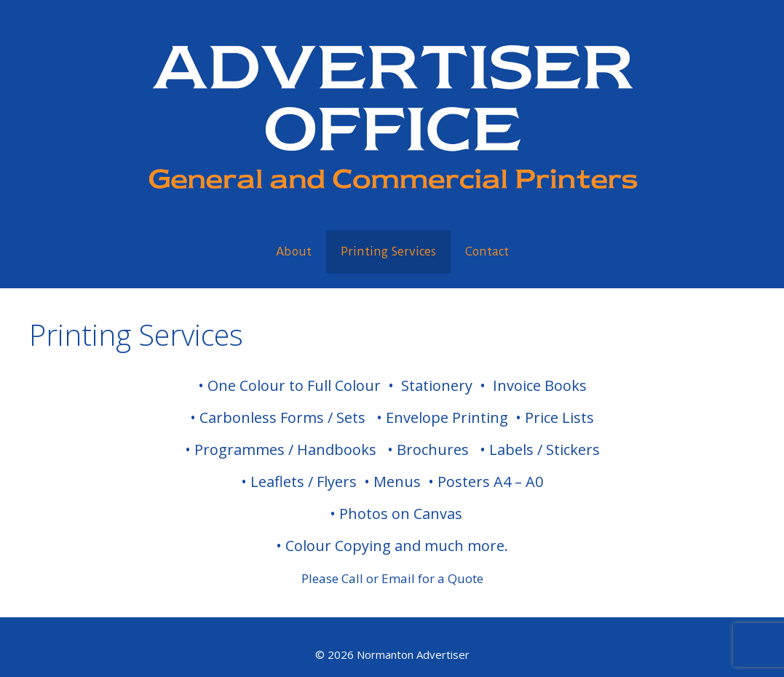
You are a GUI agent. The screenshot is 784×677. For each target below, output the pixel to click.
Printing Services (388, 252)
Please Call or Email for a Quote (392, 578)
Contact (487, 252)
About (294, 252)
